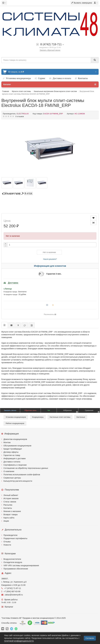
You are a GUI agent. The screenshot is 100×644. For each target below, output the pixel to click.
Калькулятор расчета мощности (18, 481)
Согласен (90, 638)
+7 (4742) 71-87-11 (11, 588)
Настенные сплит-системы (60, 417)
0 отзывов (20, 116)
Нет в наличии (49, 252)
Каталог (50, 84)
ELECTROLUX (23, 114)
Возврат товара (10, 515)
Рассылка (8, 505)
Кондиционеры (38, 417)
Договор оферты (11, 452)
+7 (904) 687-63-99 (11, 591)
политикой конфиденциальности (19, 641)
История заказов (11, 498)
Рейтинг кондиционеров (15, 423)
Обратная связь (30, 410)
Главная (5, 91)
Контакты (8, 508)
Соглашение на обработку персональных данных (26, 468)
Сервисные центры (12, 478)
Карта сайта (9, 518)
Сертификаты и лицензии (15, 465)
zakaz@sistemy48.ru (12, 595)
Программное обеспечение (16, 569)
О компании (9, 471)
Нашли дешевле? (50, 259)
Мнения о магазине (12, 511)
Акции (6, 521)
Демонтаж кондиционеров (15, 439)
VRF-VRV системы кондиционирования (21, 565)
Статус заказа (10, 502)
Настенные (81, 417)
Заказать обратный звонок (50, 50)
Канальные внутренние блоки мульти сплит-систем (55, 91)
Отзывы (7, 542)
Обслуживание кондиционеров (17, 446)
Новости (7, 545)
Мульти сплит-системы (21, 91)
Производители (10, 535)
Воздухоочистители (12, 559)
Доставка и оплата (12, 462)
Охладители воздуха (13, 562)
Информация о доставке (15, 458)
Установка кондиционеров (16, 417)
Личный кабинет (11, 495)
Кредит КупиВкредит (13, 449)
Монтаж (7, 442)
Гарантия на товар (12, 455)
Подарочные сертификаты (15, 538)
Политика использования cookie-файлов (22, 475)
